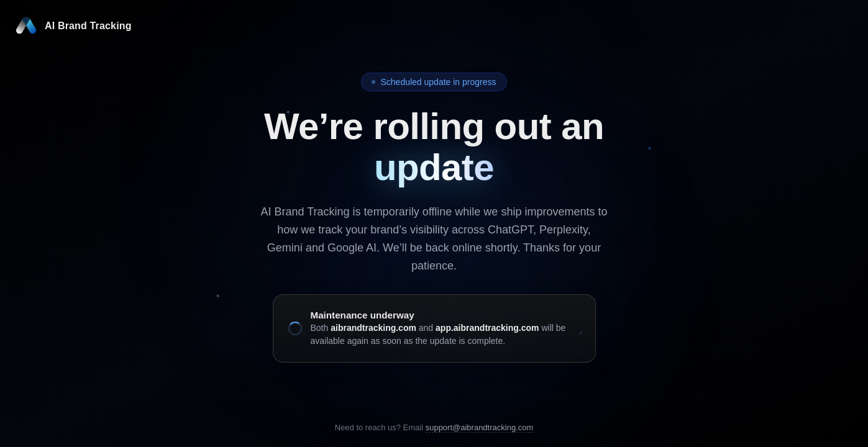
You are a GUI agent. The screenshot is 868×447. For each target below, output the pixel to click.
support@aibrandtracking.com (480, 427)
